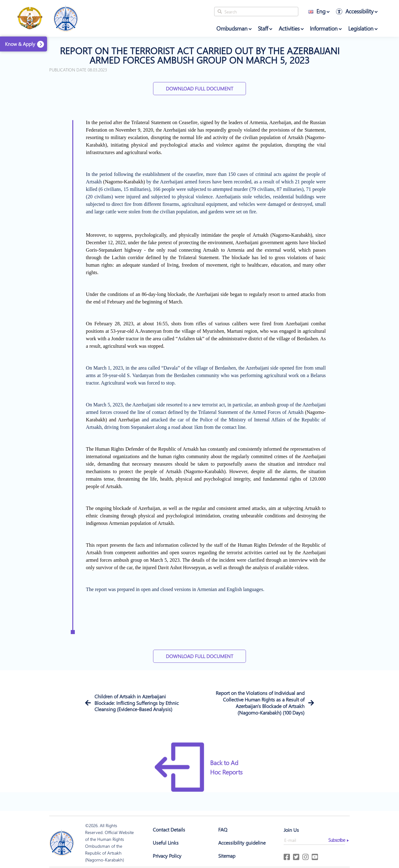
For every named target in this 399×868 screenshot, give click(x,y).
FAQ (223, 829)
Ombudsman (232, 28)
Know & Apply (20, 44)
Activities (289, 28)
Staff (263, 28)
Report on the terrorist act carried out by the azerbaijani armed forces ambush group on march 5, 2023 (200, 55)
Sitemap (227, 856)
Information (324, 28)
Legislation (361, 28)
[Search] (256, 12)
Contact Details (169, 829)
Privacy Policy (167, 856)
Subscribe (337, 840)
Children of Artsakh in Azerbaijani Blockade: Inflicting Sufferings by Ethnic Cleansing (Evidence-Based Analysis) (137, 703)
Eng (317, 11)
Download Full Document (199, 88)
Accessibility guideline (242, 843)
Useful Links (166, 843)
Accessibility (359, 11)
